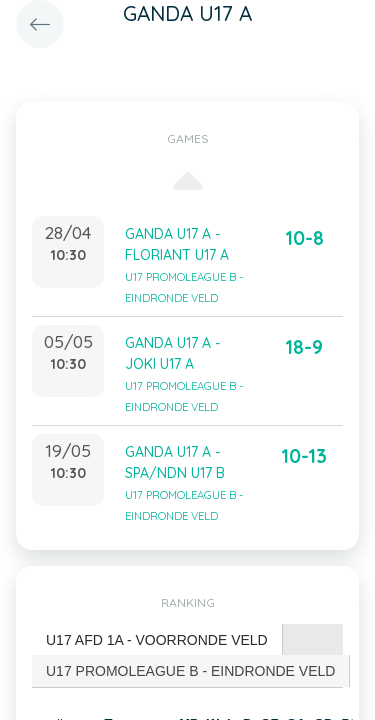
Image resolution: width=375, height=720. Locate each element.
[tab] (157, 640)
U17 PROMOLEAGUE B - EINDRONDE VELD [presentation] (190, 671)
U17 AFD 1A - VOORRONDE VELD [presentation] (157, 640)
